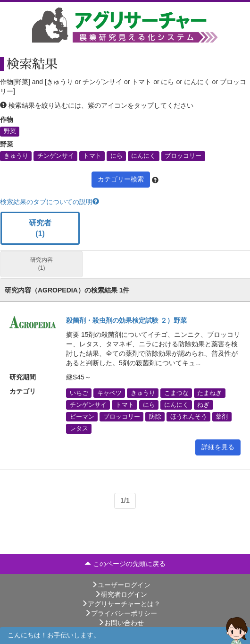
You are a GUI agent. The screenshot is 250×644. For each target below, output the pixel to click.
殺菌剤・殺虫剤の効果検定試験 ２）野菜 (126, 320)
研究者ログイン (121, 594)
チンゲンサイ (56, 156)
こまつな (176, 393)
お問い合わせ (121, 623)
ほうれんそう (189, 417)
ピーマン (82, 417)
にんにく (143, 156)
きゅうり (16, 156)
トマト (92, 156)
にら (117, 156)
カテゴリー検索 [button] (121, 179)
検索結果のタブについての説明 (50, 202)
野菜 (10, 131)
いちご (79, 393)
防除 (155, 417)
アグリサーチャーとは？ (121, 604)
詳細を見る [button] (218, 447)
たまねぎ (209, 393)
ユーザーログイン (121, 585)
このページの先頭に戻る (125, 564)
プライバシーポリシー (121, 613)
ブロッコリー (183, 156)
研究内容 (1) (42, 264)
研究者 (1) (40, 228)
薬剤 (222, 417)
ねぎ (203, 405)
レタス (79, 429)
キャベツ (109, 393)
